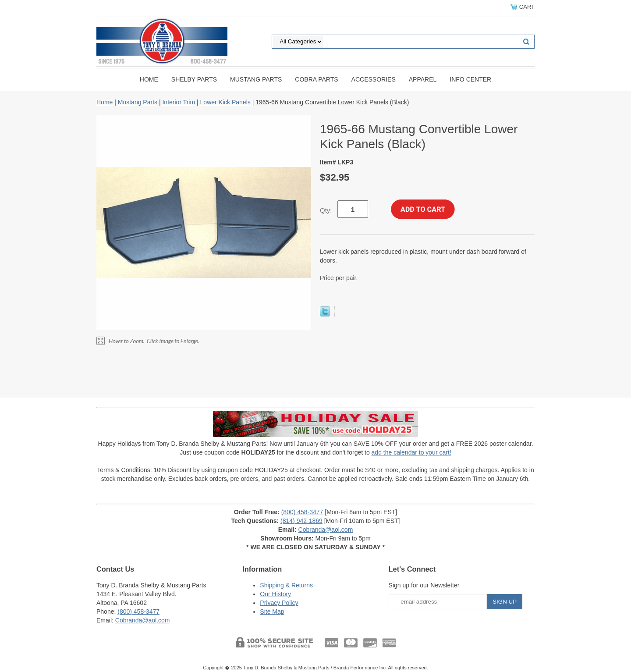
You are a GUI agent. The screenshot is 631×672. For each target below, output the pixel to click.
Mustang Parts (256, 79)
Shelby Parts (194, 79)
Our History (275, 594)
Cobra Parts (316, 79)
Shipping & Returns (286, 585)
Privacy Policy (279, 603)
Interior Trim (179, 102)
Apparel (423, 79)
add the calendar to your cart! (411, 452)
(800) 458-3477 (302, 512)
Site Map (272, 612)
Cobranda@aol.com (326, 530)
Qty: (326, 210)
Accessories (374, 79)
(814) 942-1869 (301, 521)
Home (149, 79)
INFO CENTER (470, 79)
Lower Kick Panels (225, 102)
